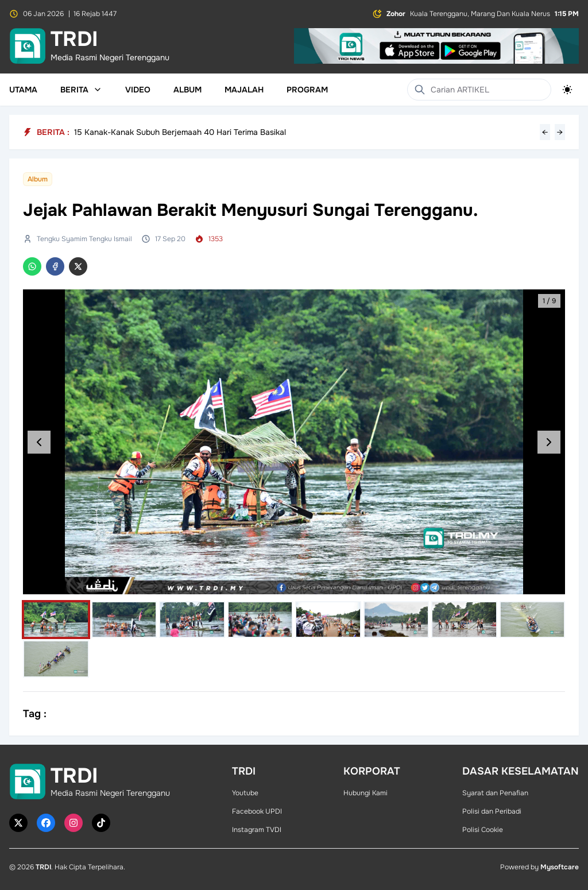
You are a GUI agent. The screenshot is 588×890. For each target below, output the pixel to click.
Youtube (245, 793)
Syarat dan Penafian (495, 793)
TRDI (43, 867)
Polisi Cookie (483, 830)
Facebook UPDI (257, 811)
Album (187, 90)
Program (307, 90)
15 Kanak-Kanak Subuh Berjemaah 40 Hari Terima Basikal (180, 132)
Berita (81, 90)
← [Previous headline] (545, 132)
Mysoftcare (560, 867)
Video (138, 90)
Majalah (244, 90)
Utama (23, 90)
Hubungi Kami (365, 793)
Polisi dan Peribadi (492, 811)
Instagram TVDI (257, 830)
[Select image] (56, 620)
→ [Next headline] (560, 132)
